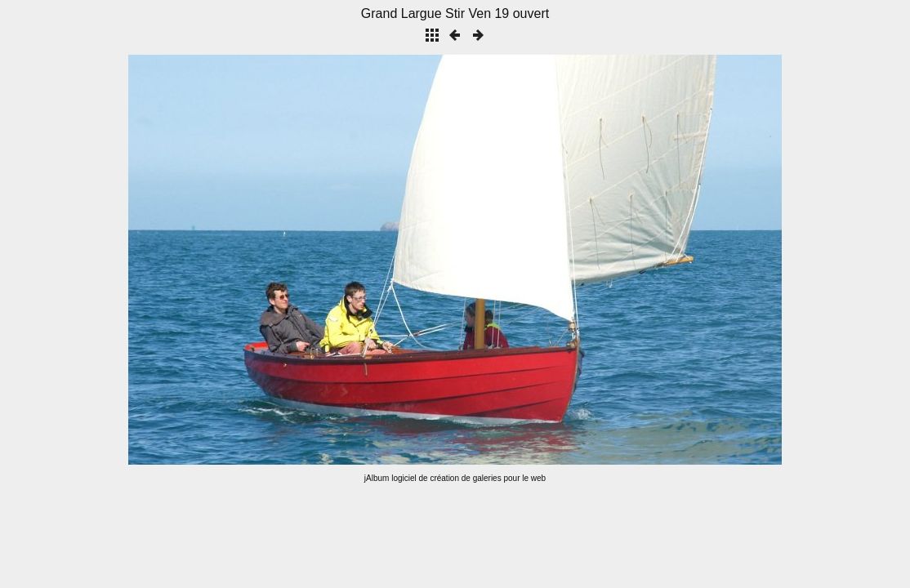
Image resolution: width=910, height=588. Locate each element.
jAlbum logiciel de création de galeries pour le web (455, 478)
